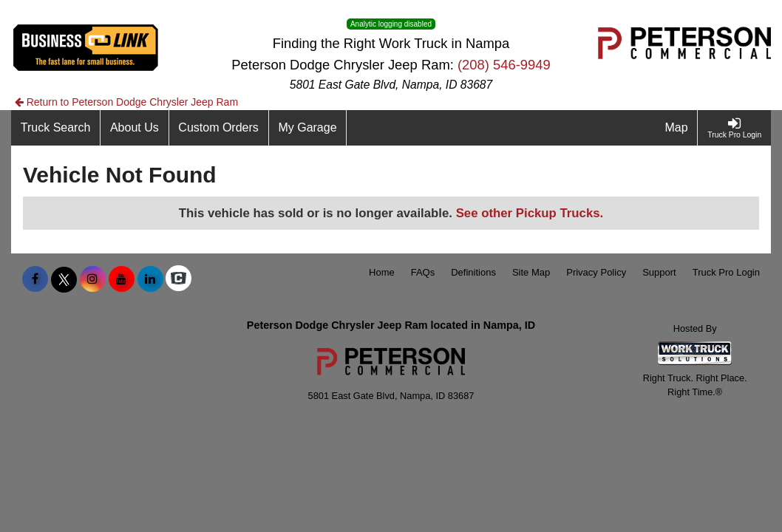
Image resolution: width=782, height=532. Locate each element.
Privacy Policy (596, 272)
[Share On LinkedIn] (150, 279)
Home (382, 272)
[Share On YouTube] (122, 279)
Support (659, 272)
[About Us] (135, 128)
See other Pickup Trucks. (530, 213)
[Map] (677, 128)
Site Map (531, 272)
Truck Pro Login (726, 272)
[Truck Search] (56, 128)
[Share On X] (64, 279)
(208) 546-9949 (504, 65)
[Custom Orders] (219, 128)
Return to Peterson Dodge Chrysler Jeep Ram (126, 102)
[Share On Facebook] (35, 279)
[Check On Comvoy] (178, 279)
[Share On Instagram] (93, 279)
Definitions (473, 272)
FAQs (423, 272)
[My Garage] (308, 128)
